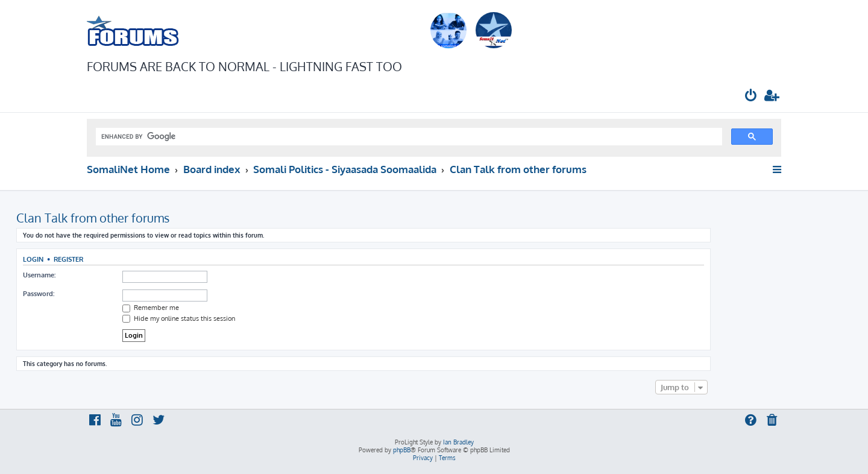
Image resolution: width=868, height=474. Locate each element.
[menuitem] (751, 97)
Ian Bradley (458, 442)
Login (33, 259)
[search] (408, 137)
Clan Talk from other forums (93, 218)
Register (68, 259)
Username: (39, 275)
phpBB (402, 450)
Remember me (151, 308)
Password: (39, 294)
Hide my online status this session (179, 318)
